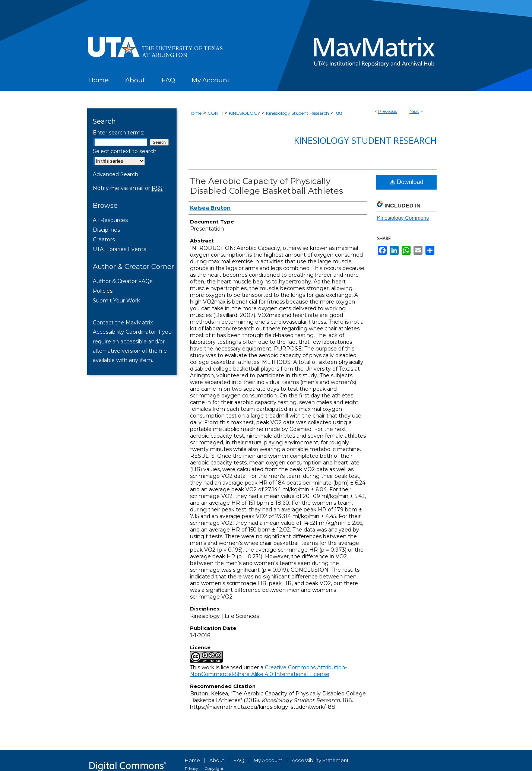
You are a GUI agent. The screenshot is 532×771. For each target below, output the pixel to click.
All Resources (110, 220)
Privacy (191, 769)
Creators (104, 239)
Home (195, 113)
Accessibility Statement (320, 760)
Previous (387, 111)
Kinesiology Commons (403, 218)
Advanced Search (115, 174)
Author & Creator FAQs (123, 281)
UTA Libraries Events (119, 249)
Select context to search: (125, 151)
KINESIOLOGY (244, 113)
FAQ (239, 760)
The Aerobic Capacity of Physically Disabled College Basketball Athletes (267, 186)
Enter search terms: (118, 133)
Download (407, 182)
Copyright (214, 769)
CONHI (215, 113)
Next (414, 111)
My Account (268, 760)
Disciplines (106, 230)
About (217, 760)
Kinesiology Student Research (297, 113)
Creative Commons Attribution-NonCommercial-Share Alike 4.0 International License (268, 671)
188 (339, 113)
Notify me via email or (128, 188)
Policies (103, 291)
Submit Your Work (116, 301)
